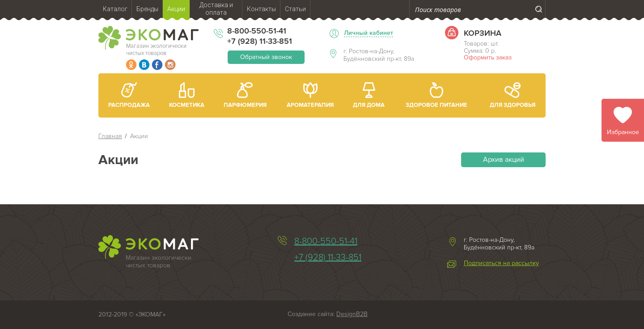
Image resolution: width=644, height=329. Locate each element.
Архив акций (504, 160)
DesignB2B (352, 314)
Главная (110, 136)
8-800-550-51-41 (257, 31)
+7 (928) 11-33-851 (260, 41)
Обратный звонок (266, 57)
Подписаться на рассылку (501, 263)
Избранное (623, 132)
